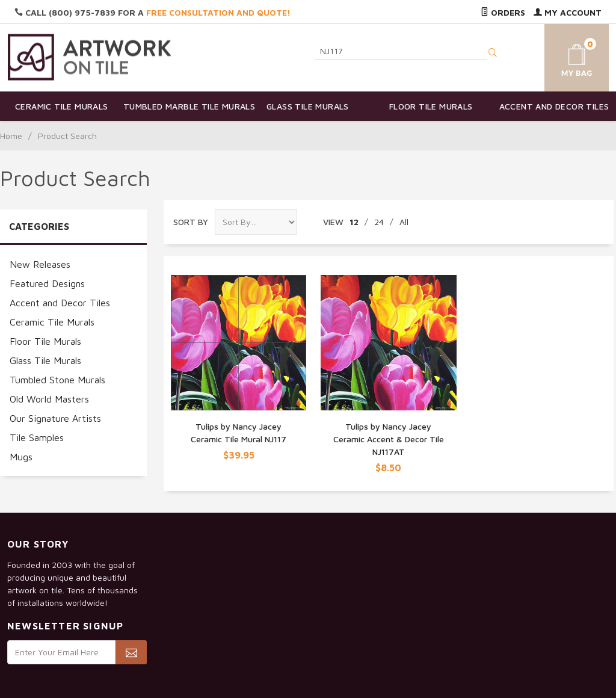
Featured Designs (47, 283)
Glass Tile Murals (308, 106)
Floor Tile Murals (431, 106)
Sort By (191, 222)
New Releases (40, 264)
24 (379, 222)
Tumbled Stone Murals (57, 380)
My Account (568, 12)
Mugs (21, 457)
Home (11, 136)
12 (354, 222)
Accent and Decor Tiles (554, 106)
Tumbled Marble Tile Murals (185, 106)
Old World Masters (49, 399)
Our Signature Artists (55, 418)
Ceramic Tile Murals (62, 106)
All (404, 222)
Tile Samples (37, 437)
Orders (503, 12)
